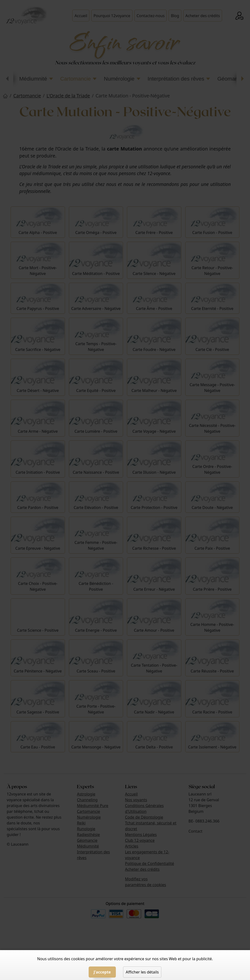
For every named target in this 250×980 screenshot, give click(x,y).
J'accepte (102, 972)
